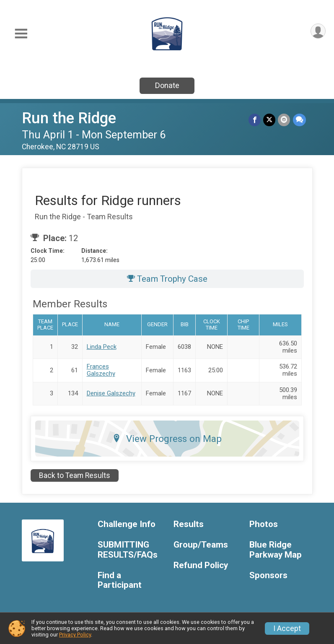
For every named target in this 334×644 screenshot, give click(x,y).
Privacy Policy (75, 635)
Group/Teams (201, 545)
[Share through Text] (299, 120)
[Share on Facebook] (255, 120)
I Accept (287, 628)
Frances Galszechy (101, 370)
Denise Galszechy (111, 393)
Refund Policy (201, 565)
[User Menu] (318, 31)
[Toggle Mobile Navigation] (21, 34)
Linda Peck (102, 347)
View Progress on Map (167, 439)
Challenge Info (127, 524)
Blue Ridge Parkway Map (276, 550)
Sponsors (268, 575)
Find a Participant (120, 580)
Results (189, 524)
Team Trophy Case (167, 279)
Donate (167, 85)
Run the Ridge (69, 118)
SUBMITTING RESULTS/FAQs (128, 550)
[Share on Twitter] (270, 120)
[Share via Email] (284, 120)
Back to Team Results (75, 475)
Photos (264, 524)
